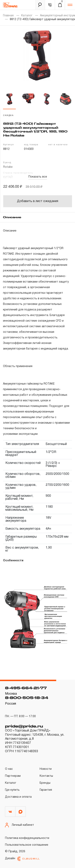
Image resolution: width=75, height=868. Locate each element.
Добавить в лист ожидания (38, 201)
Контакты (46, 776)
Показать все (38, 177)
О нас (9, 769)
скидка (8, 115)
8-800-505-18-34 (27, 698)
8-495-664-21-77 (26, 688)
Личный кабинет (19, 825)
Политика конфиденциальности (27, 838)
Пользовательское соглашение (27, 845)
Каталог (27, 16)
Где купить (12, 790)
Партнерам (13, 776)
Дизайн (22, 859)
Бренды (45, 783)
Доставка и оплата (18, 797)
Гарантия (46, 790)
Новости (46, 769)
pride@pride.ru (24, 726)
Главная (8, 16)
